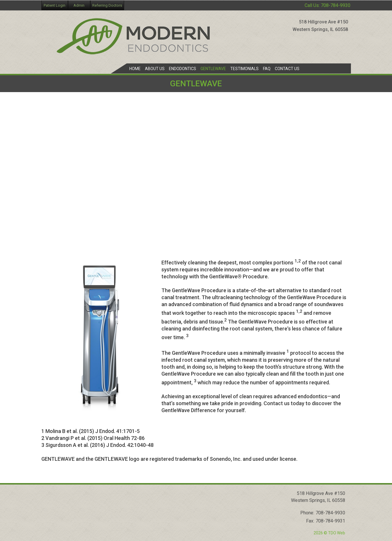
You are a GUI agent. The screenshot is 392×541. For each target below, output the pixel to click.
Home (135, 69)
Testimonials (244, 69)
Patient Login (55, 5)
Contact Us (287, 69)
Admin (79, 5)
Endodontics (183, 69)
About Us (155, 69)
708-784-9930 (336, 5)
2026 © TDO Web (329, 533)
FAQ (267, 69)
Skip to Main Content (19, 2)
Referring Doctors (107, 5)
